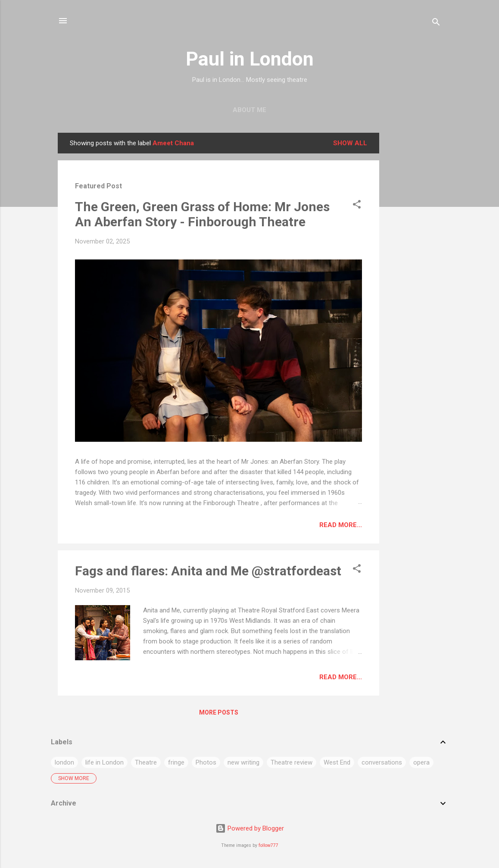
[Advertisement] (414, 262)
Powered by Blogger (250, 828)
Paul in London (250, 59)
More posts (219, 712)
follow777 (268, 845)
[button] (357, 206)
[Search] (436, 23)
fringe (176, 762)
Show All (350, 143)
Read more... (341, 525)
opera (421, 762)
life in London (104, 762)
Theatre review (292, 762)
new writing (243, 762)
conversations (382, 762)
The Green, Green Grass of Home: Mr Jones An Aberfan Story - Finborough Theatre (202, 214)
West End (337, 762)
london (64, 762)
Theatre (146, 762)
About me (249, 110)
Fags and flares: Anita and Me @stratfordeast (208, 571)
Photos (206, 762)
